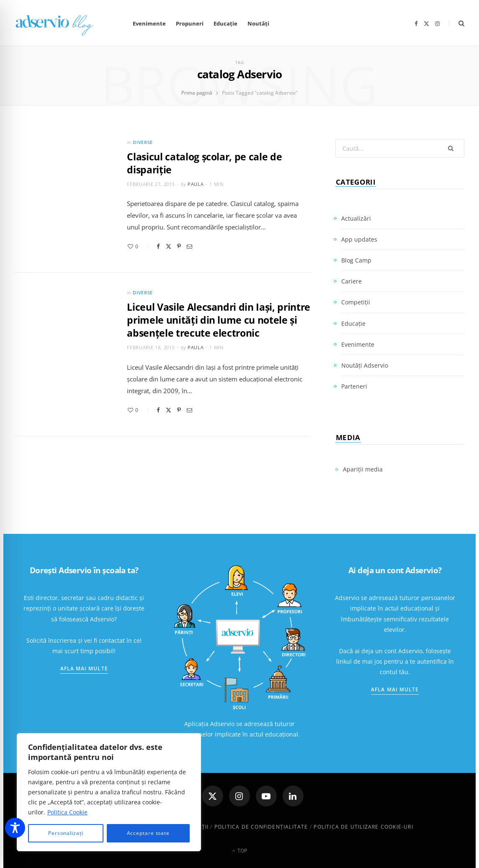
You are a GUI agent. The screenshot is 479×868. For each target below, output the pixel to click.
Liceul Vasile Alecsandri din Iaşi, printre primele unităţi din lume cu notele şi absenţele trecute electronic (219, 320)
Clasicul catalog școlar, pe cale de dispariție (204, 163)
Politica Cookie (67, 812)
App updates (359, 239)
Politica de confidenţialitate (261, 827)
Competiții (356, 302)
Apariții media (363, 469)
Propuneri (190, 23)
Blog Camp (356, 260)
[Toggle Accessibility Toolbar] (15, 828)
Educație (225, 23)
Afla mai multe (84, 668)
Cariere (352, 281)
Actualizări (356, 218)
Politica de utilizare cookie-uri (363, 827)
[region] (109, 792)
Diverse (143, 142)
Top (239, 851)
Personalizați (66, 833)
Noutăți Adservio (365, 365)
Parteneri (354, 386)
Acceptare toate (148, 833)
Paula (196, 184)
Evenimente (149, 23)
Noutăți (258, 23)
